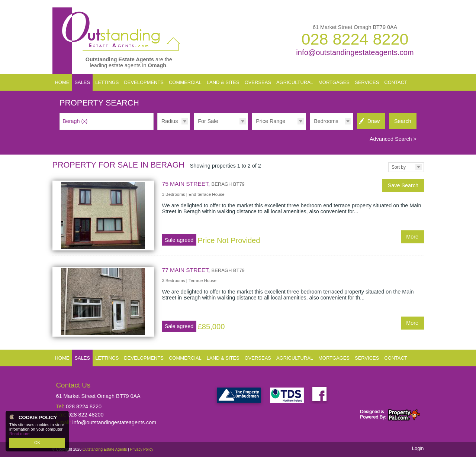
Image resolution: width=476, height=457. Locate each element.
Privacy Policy (141, 449)
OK (37, 443)
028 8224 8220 (355, 39)
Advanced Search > (393, 139)
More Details (238, 215)
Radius (170, 121)
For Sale (208, 121)
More (412, 237)
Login (418, 448)
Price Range (271, 121)
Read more (19, 434)
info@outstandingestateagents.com (355, 52)
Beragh (75, 121)
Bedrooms (326, 121)
